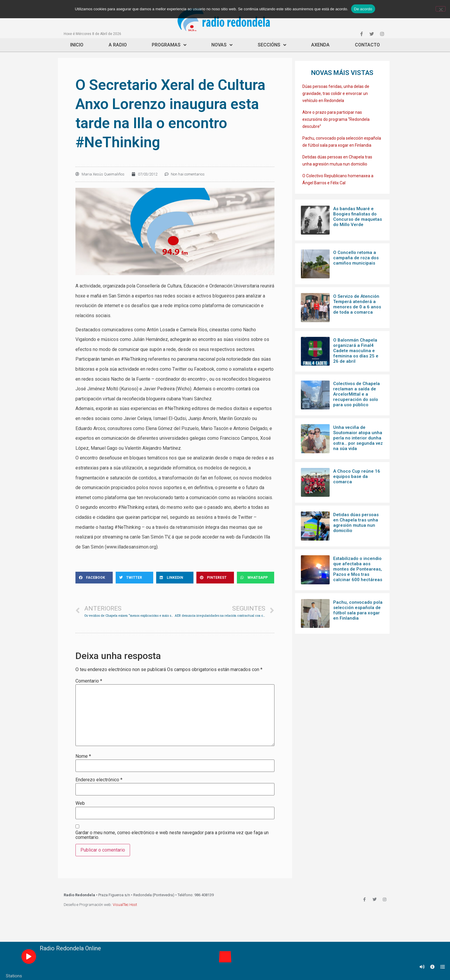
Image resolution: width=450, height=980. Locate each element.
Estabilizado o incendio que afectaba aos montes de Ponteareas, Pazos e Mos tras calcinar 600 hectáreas (358, 569)
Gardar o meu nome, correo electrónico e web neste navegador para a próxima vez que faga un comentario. (172, 835)
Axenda (320, 45)
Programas (169, 45)
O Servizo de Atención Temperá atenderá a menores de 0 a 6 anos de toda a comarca (357, 304)
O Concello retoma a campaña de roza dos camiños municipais (356, 258)
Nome (83, 756)
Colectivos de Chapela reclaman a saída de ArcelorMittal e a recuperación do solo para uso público (357, 394)
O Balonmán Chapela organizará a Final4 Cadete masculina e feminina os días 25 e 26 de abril (356, 351)
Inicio (77, 45)
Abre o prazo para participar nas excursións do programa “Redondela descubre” (336, 119)
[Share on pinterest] (215, 578)
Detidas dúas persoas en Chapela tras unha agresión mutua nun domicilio (356, 523)
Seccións (272, 45)
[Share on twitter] (134, 578)
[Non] (441, 9)
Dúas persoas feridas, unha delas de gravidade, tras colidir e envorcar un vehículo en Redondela (336, 93)
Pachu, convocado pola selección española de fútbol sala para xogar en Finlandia (358, 610)
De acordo (363, 9)
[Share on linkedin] (175, 578)
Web (80, 803)
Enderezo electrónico (99, 780)
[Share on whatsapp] (256, 578)
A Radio (118, 45)
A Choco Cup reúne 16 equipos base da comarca (357, 476)
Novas (222, 45)
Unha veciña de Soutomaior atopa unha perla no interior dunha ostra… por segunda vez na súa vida (358, 438)
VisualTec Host (125, 905)
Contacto (367, 45)
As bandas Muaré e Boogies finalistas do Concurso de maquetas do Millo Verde (358, 217)
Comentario (89, 681)
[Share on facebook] (94, 578)
